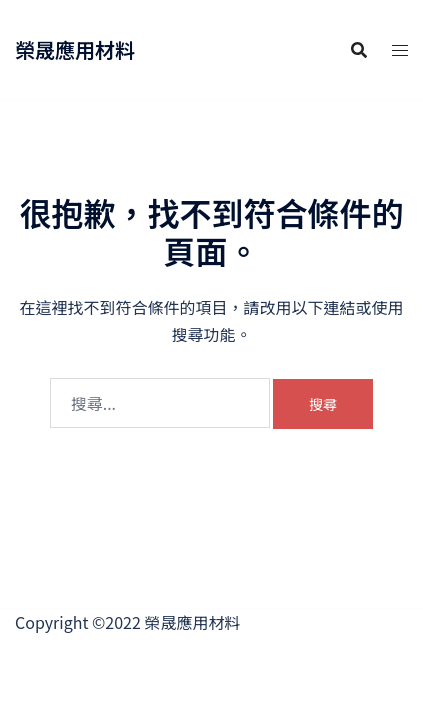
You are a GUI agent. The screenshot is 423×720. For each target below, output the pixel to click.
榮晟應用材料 (75, 49)
